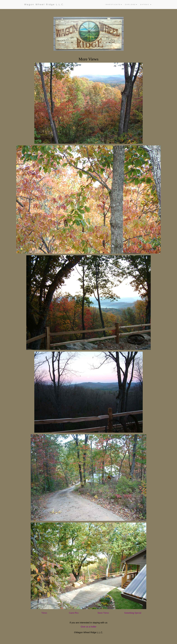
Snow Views (103, 613)
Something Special (133, 613)
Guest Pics (74, 613)
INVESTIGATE (114, 4)
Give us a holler (89, 627)
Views (44, 613)
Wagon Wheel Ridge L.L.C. (44, 5)
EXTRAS (146, 4)
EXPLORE (131, 4)
